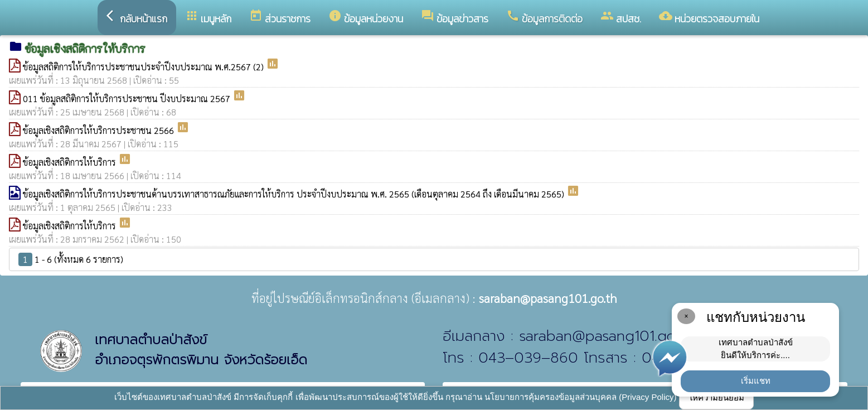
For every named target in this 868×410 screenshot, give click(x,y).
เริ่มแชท (756, 381)
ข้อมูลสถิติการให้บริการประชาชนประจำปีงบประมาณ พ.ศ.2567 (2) (144, 67)
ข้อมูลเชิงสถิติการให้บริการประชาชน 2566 (100, 130)
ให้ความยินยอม (716, 397)
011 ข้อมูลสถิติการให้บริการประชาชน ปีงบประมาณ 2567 (128, 98)
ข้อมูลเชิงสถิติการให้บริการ (71, 162)
